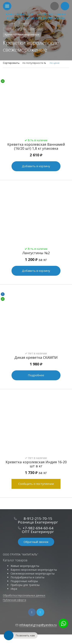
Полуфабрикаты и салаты (27, 577)
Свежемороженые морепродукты (33, 573)
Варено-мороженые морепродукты (34, 570)
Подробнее (36, 375)
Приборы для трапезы (25, 585)
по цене (55, 63)
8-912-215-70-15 (38, 519)
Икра (14, 589)
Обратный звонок (36, 542)
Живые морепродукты (25, 566)
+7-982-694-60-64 (38, 528)
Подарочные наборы (24, 581)
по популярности (33, 63)
